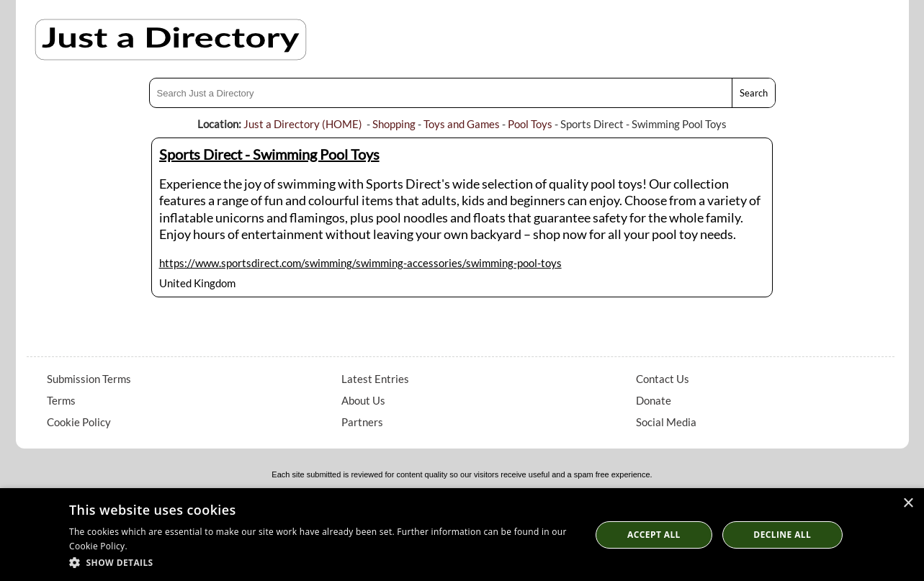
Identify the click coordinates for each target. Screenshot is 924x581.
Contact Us (663, 379)
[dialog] (462, 535)
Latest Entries (375, 379)
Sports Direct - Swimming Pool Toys (269, 154)
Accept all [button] (654, 535)
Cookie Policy (79, 422)
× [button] (908, 504)
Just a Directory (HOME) (303, 124)
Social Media (666, 422)
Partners (362, 422)
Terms (61, 400)
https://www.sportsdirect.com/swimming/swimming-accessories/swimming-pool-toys (360, 263)
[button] (322, 562)
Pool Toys (530, 124)
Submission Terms (89, 379)
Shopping (394, 124)
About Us (363, 400)
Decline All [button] (782, 535)
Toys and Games (462, 124)
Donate (654, 400)
